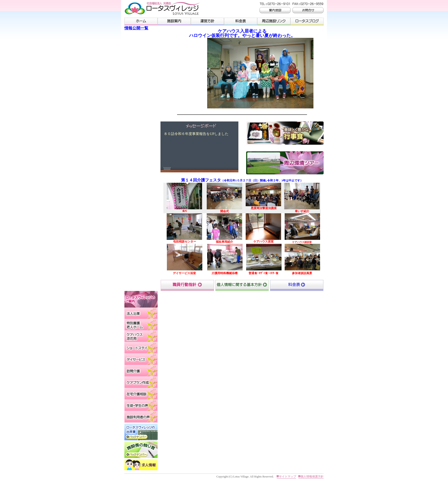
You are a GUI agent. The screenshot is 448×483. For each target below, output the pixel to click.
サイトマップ (288, 476)
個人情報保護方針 (312, 476)
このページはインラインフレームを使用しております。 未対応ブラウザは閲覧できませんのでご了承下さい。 (200, 147)
